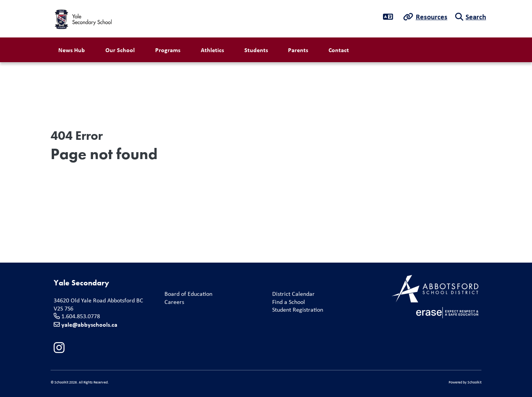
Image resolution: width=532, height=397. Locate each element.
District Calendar (292, 294)
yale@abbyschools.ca (89, 324)
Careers (173, 302)
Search (476, 17)
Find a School (287, 302)
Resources (432, 17)
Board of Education (187, 294)
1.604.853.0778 (81, 316)
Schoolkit (474, 382)
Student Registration (296, 310)
